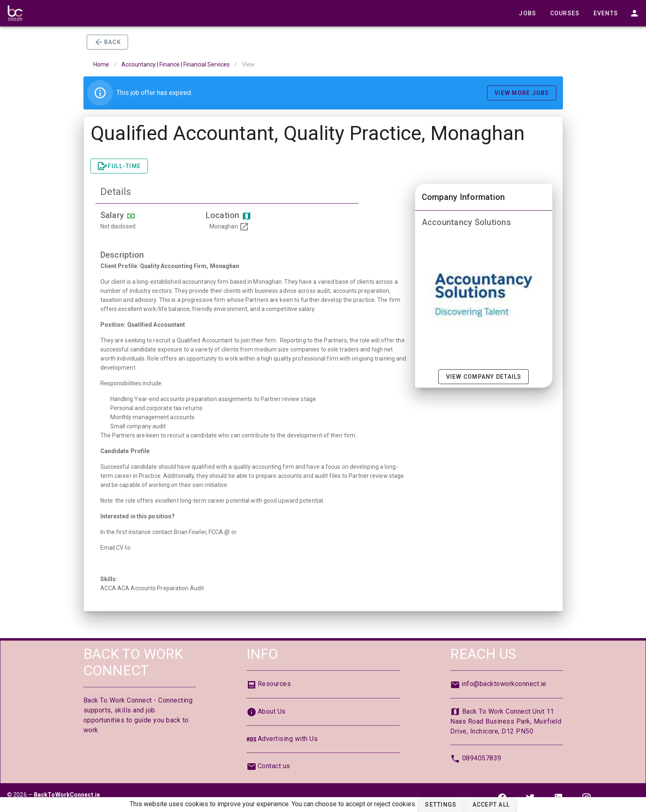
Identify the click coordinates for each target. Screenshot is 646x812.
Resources (274, 684)
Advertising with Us (288, 739)
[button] (441, 805)
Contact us (274, 766)
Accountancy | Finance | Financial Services (176, 64)
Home (101, 64)
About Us (272, 711)
